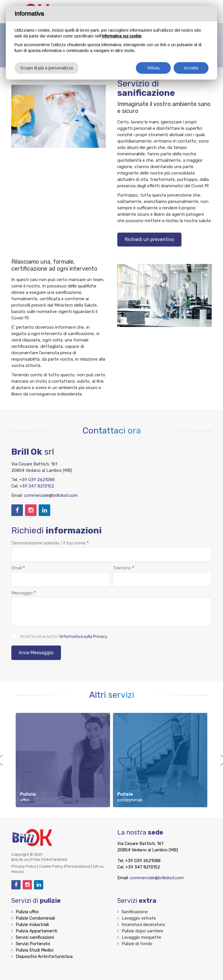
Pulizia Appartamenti (36, 931)
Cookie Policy (51, 866)
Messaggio (24, 593)
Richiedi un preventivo (149, 239)
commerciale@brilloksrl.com (51, 495)
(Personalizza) (77, 866)
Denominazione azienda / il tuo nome (50, 543)
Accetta (191, 68)
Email (18, 568)
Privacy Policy (24, 866)
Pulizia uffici (27, 912)
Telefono (124, 568)
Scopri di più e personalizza (47, 68)
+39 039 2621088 (37, 480)
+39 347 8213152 (37, 486)
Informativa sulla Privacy (83, 637)
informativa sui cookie (122, 36)
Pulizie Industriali (32, 925)
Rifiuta (153, 68)
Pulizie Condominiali (35, 918)
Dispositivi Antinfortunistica (44, 956)
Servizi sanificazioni (35, 937)
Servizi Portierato (33, 944)
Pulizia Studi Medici (35, 950)
